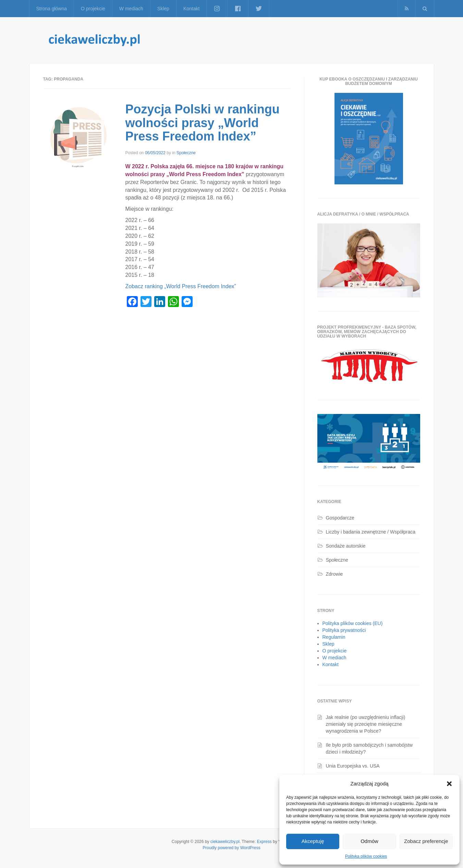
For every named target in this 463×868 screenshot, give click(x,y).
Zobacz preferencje (426, 841)
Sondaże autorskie (346, 546)
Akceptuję (313, 841)
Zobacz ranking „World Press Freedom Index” (182, 286)
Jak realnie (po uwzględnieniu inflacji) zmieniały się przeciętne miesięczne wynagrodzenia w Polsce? (366, 724)
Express (264, 842)
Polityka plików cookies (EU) (353, 623)
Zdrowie (334, 574)
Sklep (163, 9)
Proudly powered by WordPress (231, 848)
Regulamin (334, 637)
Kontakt (191, 9)
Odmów (369, 841)
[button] (449, 784)
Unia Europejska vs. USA (353, 766)
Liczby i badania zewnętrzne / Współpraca (371, 532)
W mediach (131, 9)
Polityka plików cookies (366, 856)
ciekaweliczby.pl (225, 842)
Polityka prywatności (344, 630)
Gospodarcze (340, 518)
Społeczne (186, 153)
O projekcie (93, 9)
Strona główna (52, 9)
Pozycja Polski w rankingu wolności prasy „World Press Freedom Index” (203, 123)
